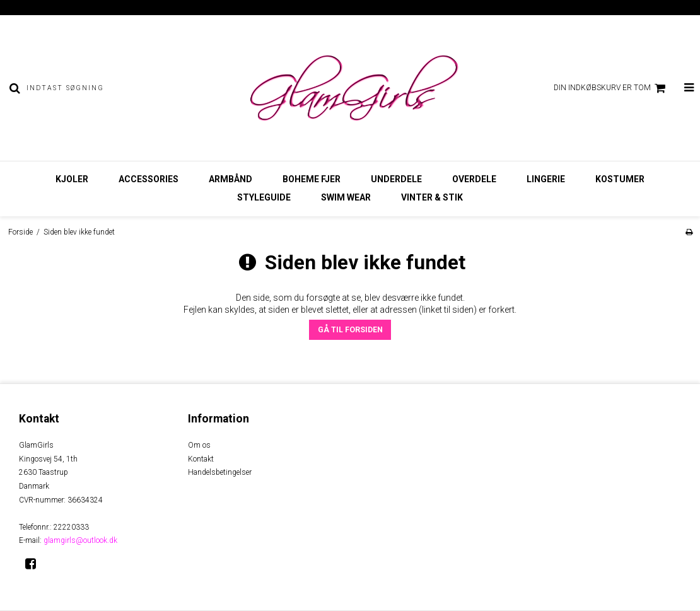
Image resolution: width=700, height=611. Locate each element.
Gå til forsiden (350, 330)
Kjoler (72, 179)
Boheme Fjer (312, 179)
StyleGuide (264, 197)
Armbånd (230, 179)
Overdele (474, 179)
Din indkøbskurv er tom (611, 88)
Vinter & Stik (432, 197)
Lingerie (546, 179)
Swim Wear (346, 197)
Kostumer (620, 179)
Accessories (149, 179)
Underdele (396, 179)
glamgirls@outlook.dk (80, 540)
